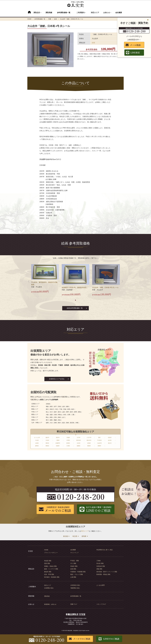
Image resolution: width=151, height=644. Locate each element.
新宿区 (68, 443)
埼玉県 (75, 536)
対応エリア (95, 13)
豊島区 (47, 446)
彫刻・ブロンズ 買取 (77, 574)
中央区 (37, 440)
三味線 (99, 561)
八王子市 (89, 438)
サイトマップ (74, 553)
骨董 (50, 19)
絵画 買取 (73, 569)
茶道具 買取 (74, 566)
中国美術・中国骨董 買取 (78, 572)
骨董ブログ (74, 604)
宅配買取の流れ (75, 588)
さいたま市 (37, 438)
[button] (75, 300)
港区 (99, 438)
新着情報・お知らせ (50, 604)
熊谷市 (58, 438)
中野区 (68, 440)
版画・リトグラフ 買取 (51, 569)
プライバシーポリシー (51, 553)
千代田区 (99, 440)
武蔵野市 (58, 443)
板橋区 (79, 446)
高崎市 (99, 446)
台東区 (37, 443)
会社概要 (119, 13)
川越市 (68, 438)
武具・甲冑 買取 (49, 574)
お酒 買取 (73, 577)
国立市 (110, 443)
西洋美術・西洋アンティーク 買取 (107, 572)
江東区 (68, 446)
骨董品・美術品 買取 (50, 566)
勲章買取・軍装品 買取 (103, 574)
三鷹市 (58, 440)
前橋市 (89, 446)
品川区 (110, 440)
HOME (29, 19)
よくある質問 (101, 585)
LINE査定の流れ (75, 585)
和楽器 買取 (48, 561)
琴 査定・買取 (75, 561)
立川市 (79, 438)
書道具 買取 (48, 572)
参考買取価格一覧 (64, 13)
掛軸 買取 (99, 569)
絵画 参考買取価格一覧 (75, 308)
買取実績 (49, 13)
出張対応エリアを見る (57, 379)
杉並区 (110, 438)
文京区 (79, 443)
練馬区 (37, 446)
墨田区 (47, 443)
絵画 (55, 19)
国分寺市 (89, 440)
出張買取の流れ (49, 588)
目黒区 (89, 443)
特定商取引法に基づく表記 (105, 550)
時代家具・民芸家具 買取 (52, 577)
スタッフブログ (101, 604)
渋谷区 (47, 440)
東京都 (65, 536)
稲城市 (58, 446)
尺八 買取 (73, 563)
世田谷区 (79, 440)
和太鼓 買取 (100, 563)
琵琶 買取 (47, 563)
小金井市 (99, 443)
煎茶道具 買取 (101, 566)
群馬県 (84, 536)
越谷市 (47, 438)
